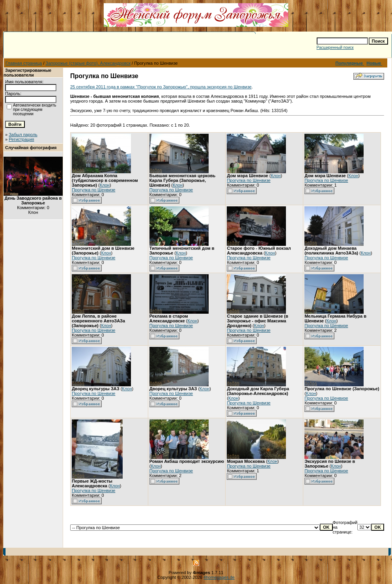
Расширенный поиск (335, 48)
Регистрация (21, 139)
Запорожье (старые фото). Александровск (88, 63)
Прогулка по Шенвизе (94, 190)
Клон (105, 185)
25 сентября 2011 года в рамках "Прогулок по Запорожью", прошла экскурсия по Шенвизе (161, 87)
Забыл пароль (23, 135)
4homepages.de (219, 577)
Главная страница (24, 63)
